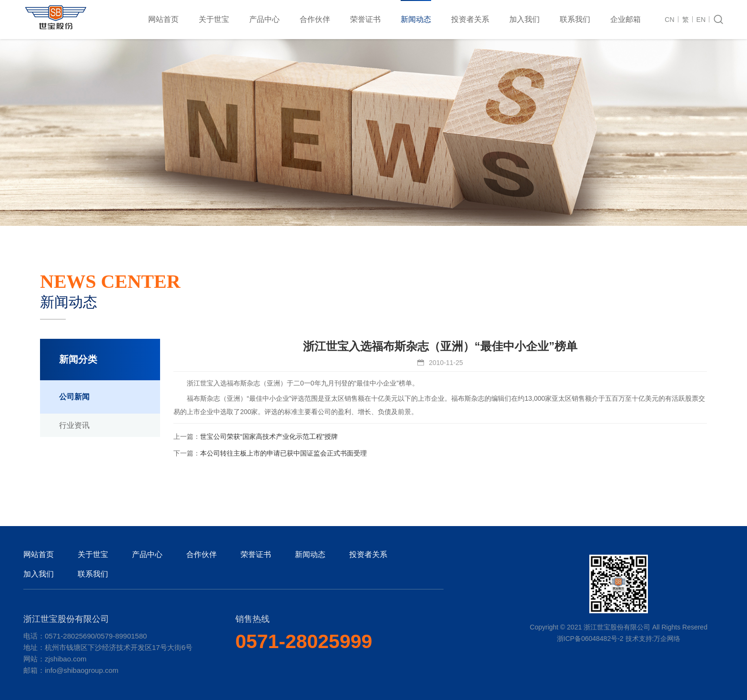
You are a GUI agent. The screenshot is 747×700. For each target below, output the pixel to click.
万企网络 (667, 639)
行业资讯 (74, 425)
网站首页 (163, 19)
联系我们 (575, 19)
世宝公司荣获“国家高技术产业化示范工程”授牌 (269, 436)
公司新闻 (74, 397)
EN (701, 20)
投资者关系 (470, 19)
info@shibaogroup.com (81, 670)
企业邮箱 (626, 19)
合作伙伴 (315, 19)
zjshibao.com (66, 659)
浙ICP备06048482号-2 (590, 639)
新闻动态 (416, 19)
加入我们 (525, 19)
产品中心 (264, 19)
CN (669, 20)
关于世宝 (214, 19)
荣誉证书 (365, 19)
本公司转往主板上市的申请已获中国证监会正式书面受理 (283, 453)
